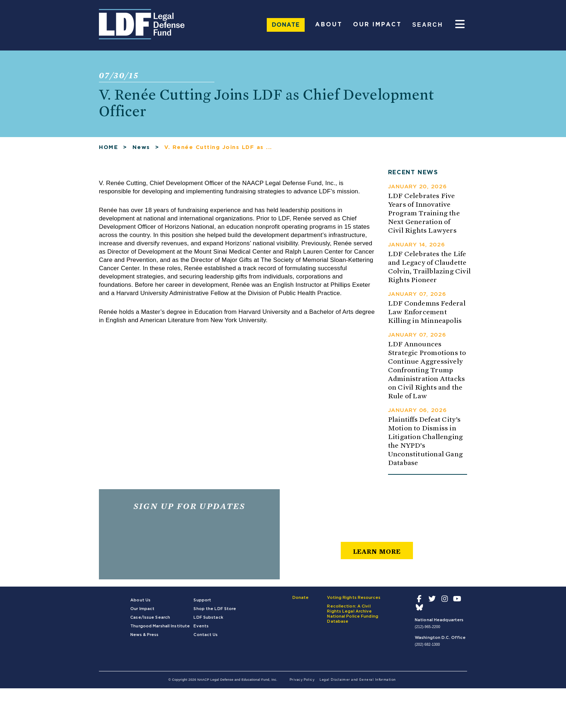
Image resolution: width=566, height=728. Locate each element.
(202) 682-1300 (427, 644)
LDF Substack (208, 617)
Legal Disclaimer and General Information (358, 680)
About (329, 25)
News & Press (144, 635)
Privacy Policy (302, 680)
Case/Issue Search (150, 617)
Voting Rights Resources (354, 598)
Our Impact (377, 25)
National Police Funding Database (353, 619)
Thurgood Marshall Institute (160, 626)
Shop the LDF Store (215, 609)
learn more (377, 551)
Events (201, 626)
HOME (108, 147)
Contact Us (206, 635)
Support (202, 600)
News (141, 147)
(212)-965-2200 (427, 627)
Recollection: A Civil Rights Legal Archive (349, 609)
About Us (140, 600)
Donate (286, 25)
